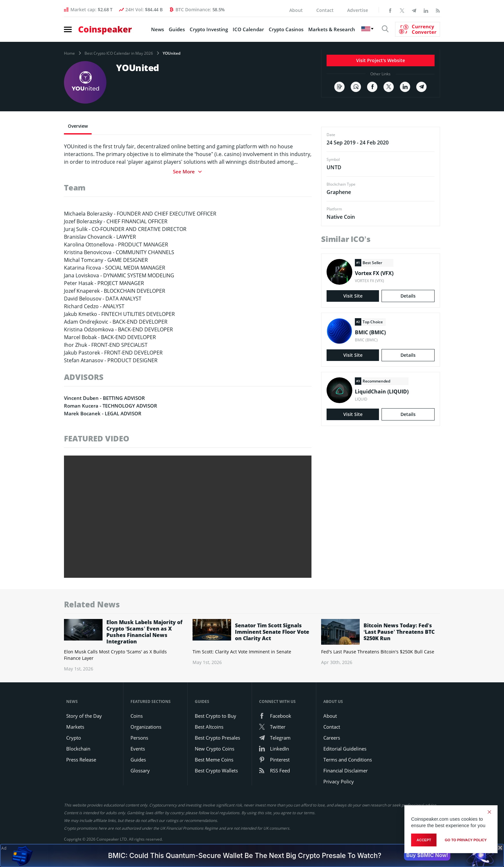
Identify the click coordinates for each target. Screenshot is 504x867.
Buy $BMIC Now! (427, 855)
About (296, 10)
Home (69, 53)
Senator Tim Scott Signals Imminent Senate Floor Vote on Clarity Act (272, 632)
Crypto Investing (209, 29)
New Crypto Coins (215, 749)
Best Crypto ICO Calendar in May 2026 (119, 53)
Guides (177, 29)
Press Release (81, 760)
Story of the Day (84, 716)
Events (138, 749)
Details (408, 296)
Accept (424, 840)
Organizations (146, 727)
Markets (75, 727)
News (157, 29)
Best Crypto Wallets (216, 770)
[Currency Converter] (418, 29)
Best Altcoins (209, 727)
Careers (332, 738)
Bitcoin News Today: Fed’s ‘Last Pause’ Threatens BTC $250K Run (399, 632)
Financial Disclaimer (346, 770)
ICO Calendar (248, 29)
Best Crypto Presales (217, 738)
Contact (325, 10)
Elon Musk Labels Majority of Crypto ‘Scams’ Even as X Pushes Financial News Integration (144, 632)
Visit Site (353, 296)
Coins (137, 716)
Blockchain (78, 749)
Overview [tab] (78, 126)
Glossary (140, 770)
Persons (139, 738)
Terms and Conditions (348, 760)
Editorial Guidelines (345, 749)
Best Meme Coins (214, 760)
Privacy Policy (339, 781)
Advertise (358, 10)
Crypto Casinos (286, 29)
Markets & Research (332, 29)
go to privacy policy (466, 840)
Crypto (74, 738)
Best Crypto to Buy (216, 716)
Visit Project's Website (381, 60)
